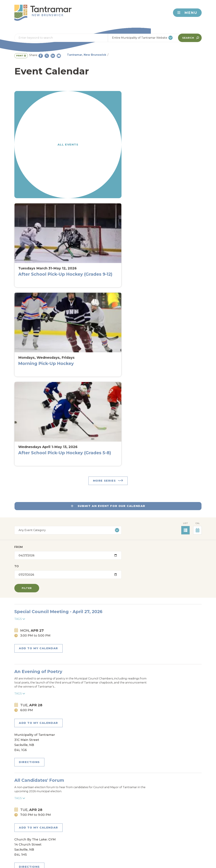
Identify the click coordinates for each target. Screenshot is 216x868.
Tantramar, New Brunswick (34, 54)
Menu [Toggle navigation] (187, 13)
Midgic (70, 811)
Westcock (118, 825)
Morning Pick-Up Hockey (130, 142)
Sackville (73, 825)
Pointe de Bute (77, 819)
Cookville (118, 794)
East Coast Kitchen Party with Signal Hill (108, 711)
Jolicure (117, 805)
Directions (174, 336)
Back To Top (181, 766)
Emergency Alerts (90, 766)
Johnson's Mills (78, 805)
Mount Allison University (123, 812)
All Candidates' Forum (87, 354)
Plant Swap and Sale (85, 399)
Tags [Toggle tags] (66, 280)
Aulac (69, 794)
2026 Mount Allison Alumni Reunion (103, 662)
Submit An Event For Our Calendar (108, 198)
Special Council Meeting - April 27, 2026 (106, 273)
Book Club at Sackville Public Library (104, 621)
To (65, 241)
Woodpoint (74, 831)
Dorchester (75, 799)
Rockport (118, 819)
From (19, 241)
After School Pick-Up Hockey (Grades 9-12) (84, 139)
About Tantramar (36, 837)
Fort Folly (119, 799)
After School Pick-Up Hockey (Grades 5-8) (180, 139)
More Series (104, 172)
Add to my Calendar (36, 290)
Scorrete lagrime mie (86, 500)
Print (160, 55)
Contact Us (31, 766)
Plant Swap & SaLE (83, 455)
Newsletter (58, 766)
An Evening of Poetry (86, 309)
